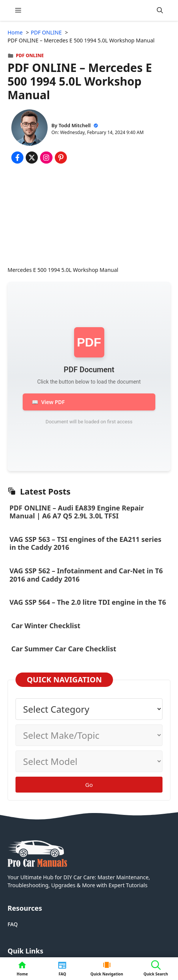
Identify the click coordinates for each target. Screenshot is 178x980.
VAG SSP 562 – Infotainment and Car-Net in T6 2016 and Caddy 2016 (86, 575)
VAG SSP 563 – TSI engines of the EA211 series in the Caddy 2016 (85, 543)
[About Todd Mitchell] (29, 129)
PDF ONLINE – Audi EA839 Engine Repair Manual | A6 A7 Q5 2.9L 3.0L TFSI (77, 512)
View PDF (48, 402)
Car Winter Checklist (45, 626)
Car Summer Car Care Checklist (64, 649)
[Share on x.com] (32, 158)
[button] (160, 10)
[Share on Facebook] (17, 158)
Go (89, 785)
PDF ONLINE (30, 55)
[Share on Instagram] (46, 158)
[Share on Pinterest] (61, 158)
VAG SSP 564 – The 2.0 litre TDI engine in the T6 (88, 602)
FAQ (13, 924)
